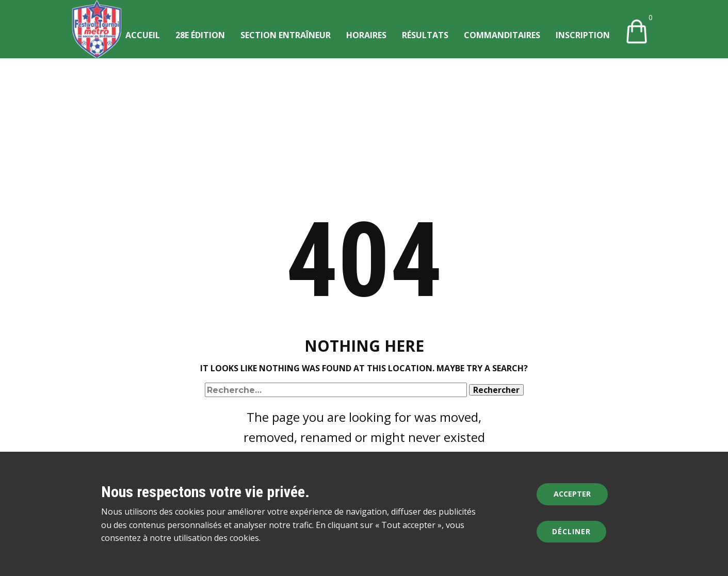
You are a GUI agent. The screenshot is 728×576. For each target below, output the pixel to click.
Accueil (143, 35)
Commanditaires (502, 35)
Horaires (366, 35)
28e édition (200, 35)
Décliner (571, 531)
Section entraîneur (286, 35)
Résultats (425, 35)
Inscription (583, 35)
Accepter (572, 494)
